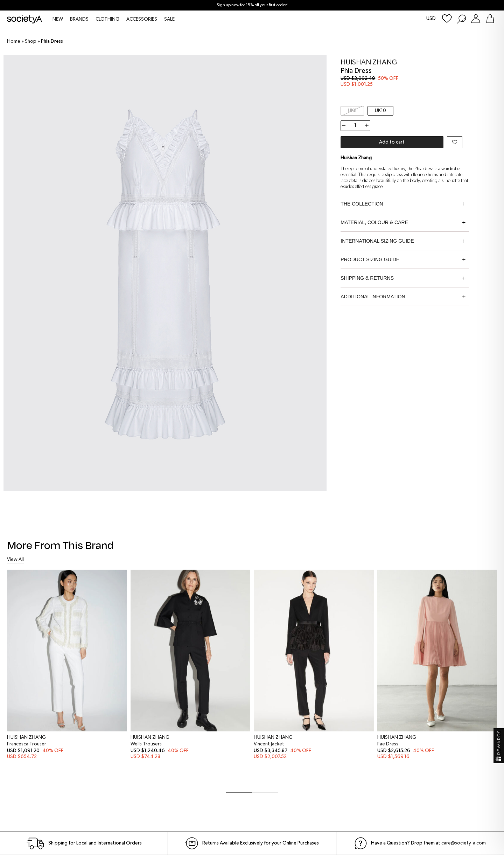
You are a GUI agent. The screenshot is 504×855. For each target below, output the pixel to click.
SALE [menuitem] (169, 19)
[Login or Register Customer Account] (476, 19)
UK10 (380, 111)
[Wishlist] (447, 19)
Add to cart (392, 142)
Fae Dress (388, 744)
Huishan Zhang (369, 62)
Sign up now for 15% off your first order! (252, 5)
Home (14, 41)
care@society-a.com (464, 843)
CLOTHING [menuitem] (107, 19)
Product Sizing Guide (370, 259)
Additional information (373, 297)
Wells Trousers (146, 744)
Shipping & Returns (367, 278)
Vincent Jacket (269, 744)
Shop (31, 41)
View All (15, 559)
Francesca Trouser (27, 744)
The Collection (362, 204)
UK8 (352, 111)
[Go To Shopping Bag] (490, 19)
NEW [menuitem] (58, 19)
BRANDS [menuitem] (79, 19)
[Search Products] (461, 19)
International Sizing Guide (377, 241)
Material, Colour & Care (374, 222)
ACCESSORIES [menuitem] (142, 19)
